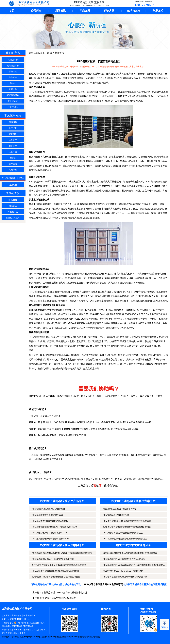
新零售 (13, 158)
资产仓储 (13, 164)
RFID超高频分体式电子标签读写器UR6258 (51, 539)
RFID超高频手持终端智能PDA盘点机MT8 (50, 521)
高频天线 (96, 637)
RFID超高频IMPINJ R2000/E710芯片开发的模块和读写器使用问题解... (134, 565)
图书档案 (13, 122)
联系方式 (158, 11)
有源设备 (13, 89)
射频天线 (13, 71)
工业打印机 (13, 107)
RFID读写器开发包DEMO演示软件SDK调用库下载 (125, 577)
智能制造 (13, 134)
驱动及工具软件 (13, 218)
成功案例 (13, 185)
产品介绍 (85, 11)
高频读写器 (13, 60)
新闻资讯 (60, 11)
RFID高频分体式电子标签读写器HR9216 (50, 533)
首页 (12, 11)
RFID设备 (54, 637)
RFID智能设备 (13, 95)
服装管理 (13, 146)
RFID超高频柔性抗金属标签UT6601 (47, 515)
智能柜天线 (87, 637)
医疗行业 (13, 128)
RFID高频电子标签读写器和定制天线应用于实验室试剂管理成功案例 (62, 553)
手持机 (13, 83)
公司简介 (36, 11)
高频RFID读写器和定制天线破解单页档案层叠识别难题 (127, 527)
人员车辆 (13, 152)
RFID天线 (35, 637)
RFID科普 (13, 200)
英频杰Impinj (25, 637)
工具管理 (13, 140)
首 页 (50, 53)
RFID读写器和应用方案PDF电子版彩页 (103, 584)
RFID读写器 (17, 626)
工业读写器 (45, 637)
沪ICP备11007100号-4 (20, 619)
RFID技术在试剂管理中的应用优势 (59, 598)
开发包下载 (13, 212)
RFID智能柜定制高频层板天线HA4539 (49, 509)
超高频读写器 (13, 66)
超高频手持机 (65, 637)
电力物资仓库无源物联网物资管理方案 (120, 509)
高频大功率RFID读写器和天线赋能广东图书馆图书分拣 (56, 577)
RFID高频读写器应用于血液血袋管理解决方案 (123, 533)
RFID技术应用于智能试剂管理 (116, 515)
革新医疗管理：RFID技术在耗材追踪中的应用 (65, 593)
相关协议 (13, 206)
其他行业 (13, 170)
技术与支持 (134, 11)
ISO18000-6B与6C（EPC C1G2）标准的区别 (123, 571)
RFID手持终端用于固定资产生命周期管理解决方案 (125, 539)
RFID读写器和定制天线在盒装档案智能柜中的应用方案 (127, 521)
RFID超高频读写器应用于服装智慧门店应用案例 (53, 559)
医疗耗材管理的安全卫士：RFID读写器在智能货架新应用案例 (59, 565)
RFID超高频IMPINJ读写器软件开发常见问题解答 (124, 559)
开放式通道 (13, 101)
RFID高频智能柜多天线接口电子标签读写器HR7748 (55, 527)
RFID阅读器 (76, 637)
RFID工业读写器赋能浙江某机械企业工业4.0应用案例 (55, 571)
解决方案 (109, 11)
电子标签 (13, 77)
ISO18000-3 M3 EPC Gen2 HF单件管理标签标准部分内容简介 (130, 553)
